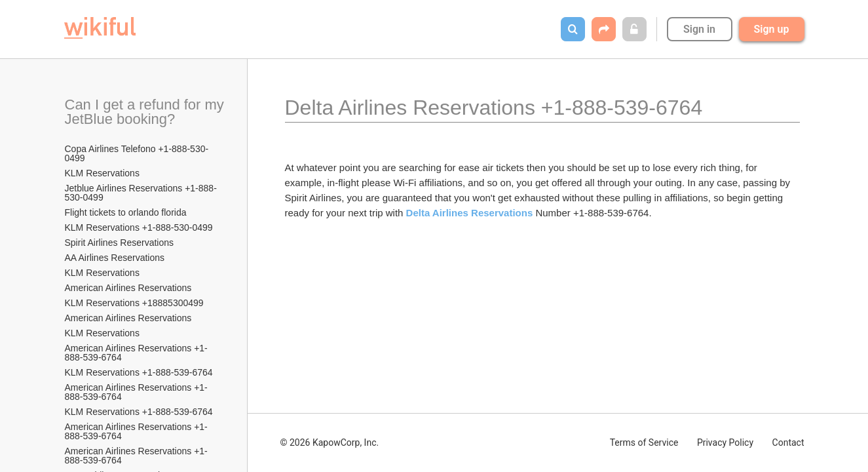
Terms (644, 442)
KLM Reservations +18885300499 (134, 303)
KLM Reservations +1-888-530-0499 (139, 227)
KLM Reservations (102, 173)
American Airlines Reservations (128, 288)
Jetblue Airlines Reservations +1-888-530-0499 (141, 193)
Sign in (699, 29)
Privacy (725, 442)
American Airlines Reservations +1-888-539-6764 (136, 353)
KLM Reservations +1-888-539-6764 (139, 372)
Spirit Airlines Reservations (120, 243)
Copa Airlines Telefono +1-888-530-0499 (137, 153)
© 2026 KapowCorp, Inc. (330, 442)
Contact (788, 442)
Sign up (772, 29)
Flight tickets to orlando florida (126, 212)
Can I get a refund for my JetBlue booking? (146, 112)
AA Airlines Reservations (115, 258)
